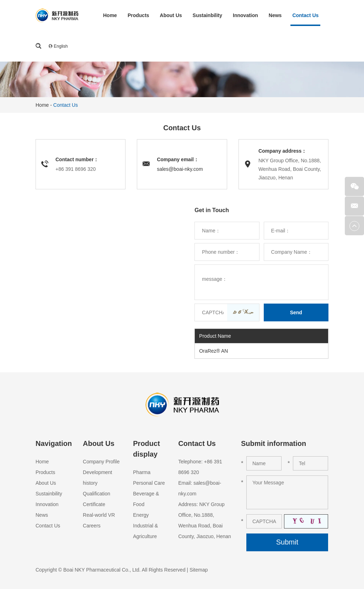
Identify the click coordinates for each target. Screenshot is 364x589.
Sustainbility (207, 15)
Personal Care (149, 483)
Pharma (142, 472)
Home (110, 15)
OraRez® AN (213, 351)
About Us (171, 15)
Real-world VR (99, 515)
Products (138, 15)
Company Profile (101, 462)
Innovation (245, 15)
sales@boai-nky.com (180, 169)
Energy (141, 515)
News (275, 15)
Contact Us (305, 15)
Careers (92, 526)
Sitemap (199, 570)
